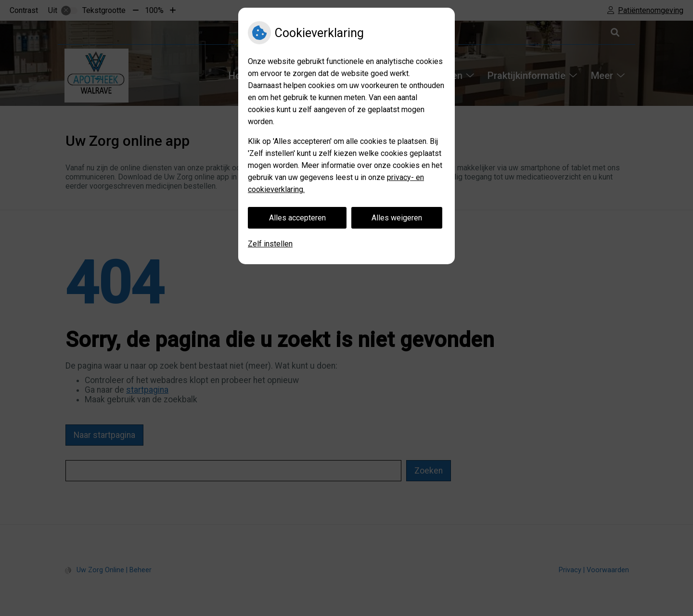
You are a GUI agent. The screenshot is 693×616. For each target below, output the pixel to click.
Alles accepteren (297, 218)
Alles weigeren (397, 218)
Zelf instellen (270, 244)
